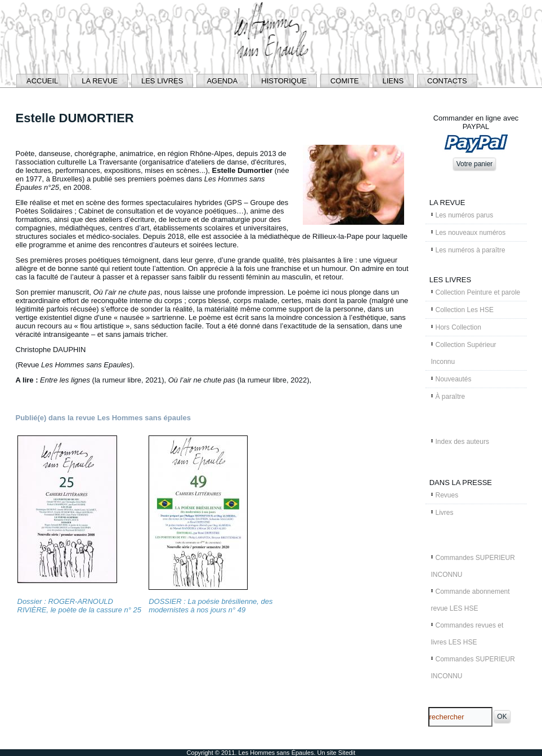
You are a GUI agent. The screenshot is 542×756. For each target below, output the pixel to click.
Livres (445, 513)
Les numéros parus (465, 215)
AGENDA (222, 81)
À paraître (451, 397)
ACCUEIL (42, 81)
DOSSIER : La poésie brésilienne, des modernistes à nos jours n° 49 (210, 606)
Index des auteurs (462, 442)
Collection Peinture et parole (478, 292)
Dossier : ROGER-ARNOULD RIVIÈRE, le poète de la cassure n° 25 (80, 606)
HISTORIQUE (284, 81)
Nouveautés (454, 379)
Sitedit (347, 753)
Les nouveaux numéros (471, 233)
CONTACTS (447, 81)
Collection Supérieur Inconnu (464, 353)
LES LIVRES (162, 81)
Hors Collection (458, 327)
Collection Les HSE (465, 310)
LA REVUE (100, 81)
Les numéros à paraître (471, 250)
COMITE (345, 81)
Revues (447, 495)
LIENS (393, 81)
